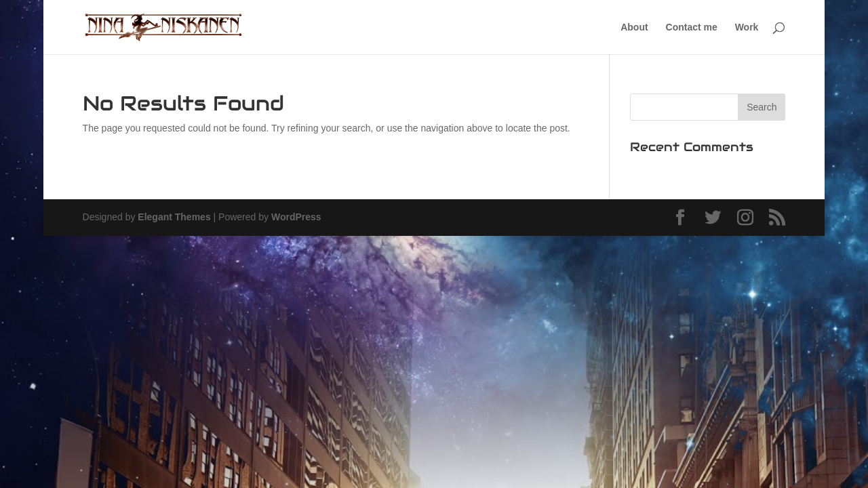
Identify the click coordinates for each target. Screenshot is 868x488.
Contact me (692, 27)
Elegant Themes (174, 217)
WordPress (296, 217)
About (634, 27)
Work (747, 27)
